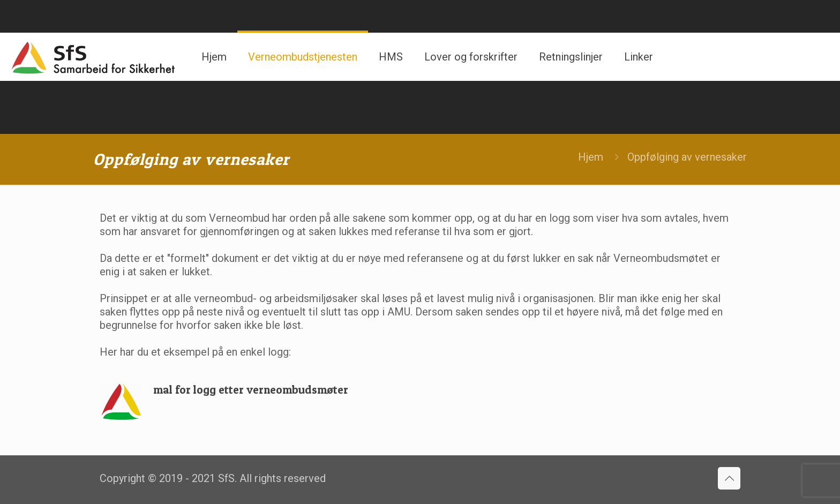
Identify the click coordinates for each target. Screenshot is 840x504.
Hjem (591, 157)
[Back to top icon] (729, 478)
